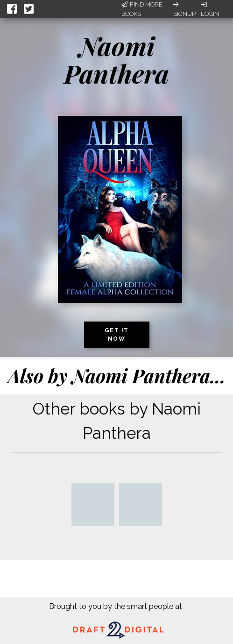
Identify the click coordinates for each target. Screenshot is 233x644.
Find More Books (142, 9)
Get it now (117, 335)
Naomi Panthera (116, 60)
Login (210, 9)
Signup (184, 9)
